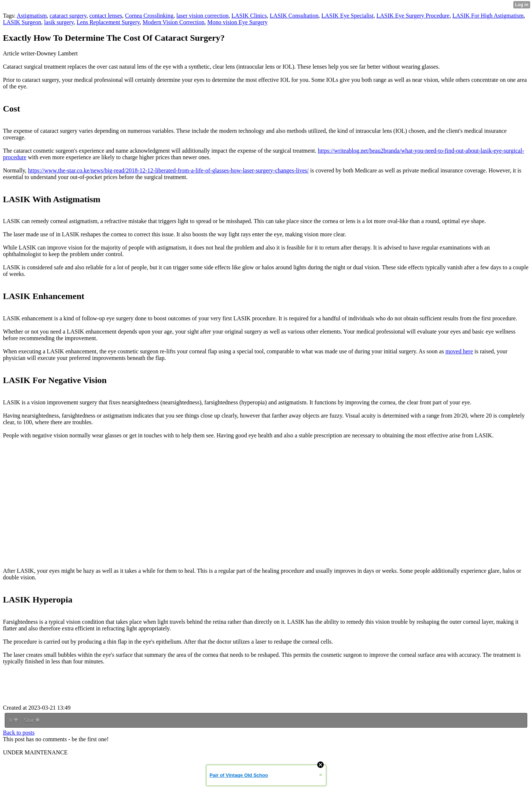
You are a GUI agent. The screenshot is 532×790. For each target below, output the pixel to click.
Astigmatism (32, 16)
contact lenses (106, 16)
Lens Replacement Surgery (108, 22)
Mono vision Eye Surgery (237, 22)
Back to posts (19, 733)
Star (32, 720)
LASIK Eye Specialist (348, 16)
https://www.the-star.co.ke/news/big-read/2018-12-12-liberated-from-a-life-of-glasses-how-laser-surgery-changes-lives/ (168, 170)
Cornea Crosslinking (149, 16)
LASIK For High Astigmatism (488, 16)
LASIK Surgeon (22, 22)
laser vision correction (202, 16)
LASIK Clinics (249, 16)
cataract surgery (68, 16)
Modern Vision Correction (174, 22)
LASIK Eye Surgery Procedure (413, 16)
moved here (459, 351)
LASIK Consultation (294, 16)
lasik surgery (59, 22)
